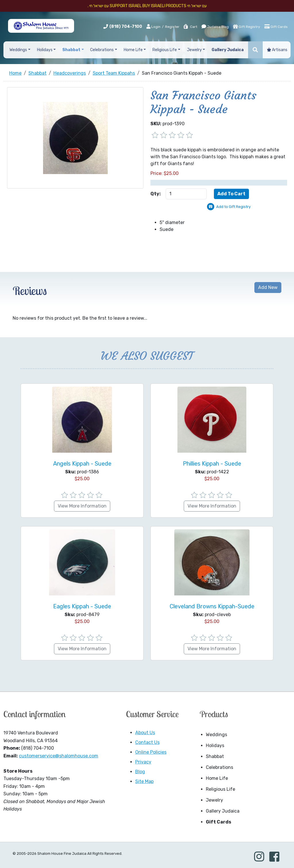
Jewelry (214, 800)
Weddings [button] (18, 50)
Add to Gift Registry (233, 207)
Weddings (216, 735)
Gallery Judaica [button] (228, 50)
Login (153, 26)
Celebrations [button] (102, 50)
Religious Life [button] (165, 50)
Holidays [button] (45, 50)
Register (172, 27)
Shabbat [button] (71, 50)
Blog (140, 772)
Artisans (277, 50)
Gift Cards (276, 26)
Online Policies (151, 752)
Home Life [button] (133, 50)
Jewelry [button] (194, 50)
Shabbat (215, 756)
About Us (145, 733)
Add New (268, 287)
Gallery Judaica (223, 811)
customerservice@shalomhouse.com (59, 756)
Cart (190, 27)
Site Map (144, 781)
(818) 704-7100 (126, 27)
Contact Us (147, 742)
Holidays (215, 745)
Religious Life (220, 789)
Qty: (156, 194)
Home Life (217, 778)
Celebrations (219, 767)
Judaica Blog (215, 26)
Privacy (143, 762)
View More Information (82, 506)
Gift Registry (247, 26)
